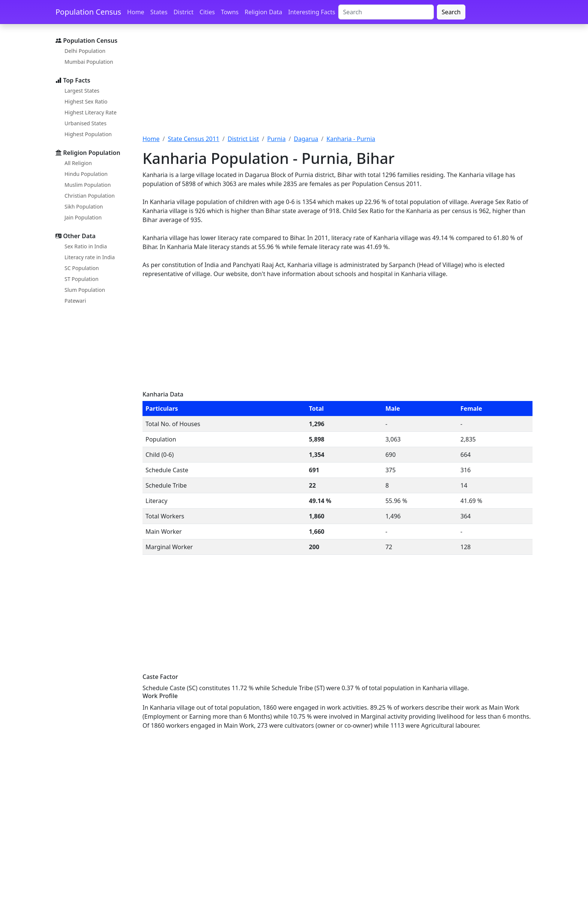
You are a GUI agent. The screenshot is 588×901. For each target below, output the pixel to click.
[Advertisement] (337, 84)
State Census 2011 (193, 139)
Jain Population (83, 217)
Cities (207, 12)
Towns (230, 12)
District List (243, 139)
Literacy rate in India (90, 257)
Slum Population (85, 290)
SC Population (82, 268)
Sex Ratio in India (86, 246)
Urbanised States (85, 123)
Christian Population (90, 196)
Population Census (88, 12)
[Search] (386, 12)
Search (451, 12)
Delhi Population (85, 51)
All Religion (78, 163)
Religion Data (263, 12)
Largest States (82, 91)
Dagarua (306, 139)
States (159, 12)
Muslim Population (88, 185)
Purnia (276, 139)
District (184, 12)
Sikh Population (84, 206)
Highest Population (88, 134)
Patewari (75, 301)
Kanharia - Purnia (351, 139)
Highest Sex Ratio (86, 101)
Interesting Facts (312, 12)
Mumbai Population (89, 62)
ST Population (82, 279)
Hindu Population (86, 174)
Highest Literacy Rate (91, 112)
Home (136, 12)
